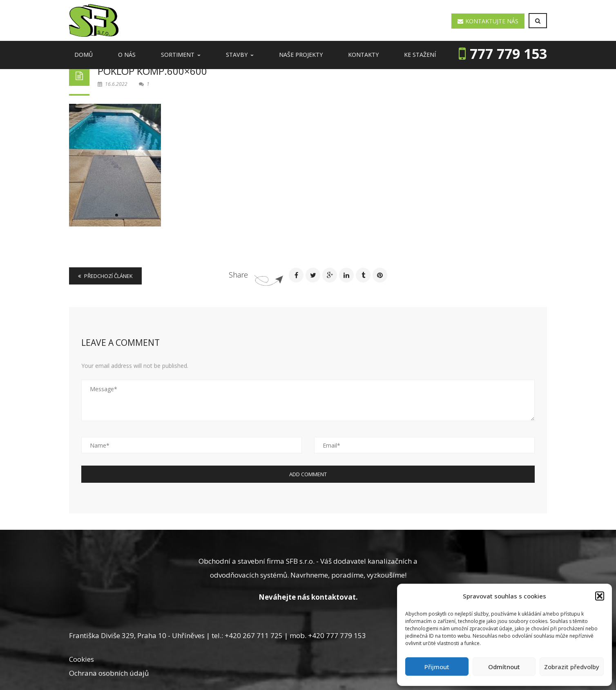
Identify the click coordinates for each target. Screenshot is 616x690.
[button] (600, 596)
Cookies (81, 659)
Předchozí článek (105, 276)
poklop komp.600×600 (152, 71)
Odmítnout (504, 667)
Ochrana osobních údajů (109, 673)
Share (238, 275)
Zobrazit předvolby (572, 667)
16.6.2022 (113, 84)
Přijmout (437, 667)
